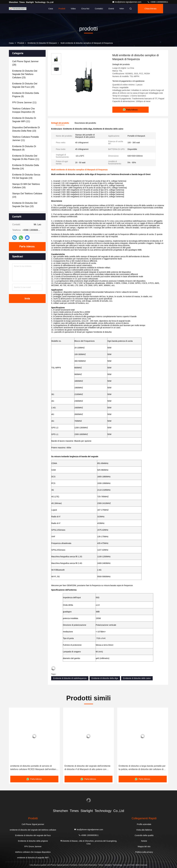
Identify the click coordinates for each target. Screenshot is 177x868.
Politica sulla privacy (144, 852)
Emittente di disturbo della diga (105, 678)
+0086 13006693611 (158, 2)
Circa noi (85, 9)
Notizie (144, 841)
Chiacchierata (150, 9)
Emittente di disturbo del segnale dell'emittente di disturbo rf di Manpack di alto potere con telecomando (87, 768)
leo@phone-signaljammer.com (127, 2)
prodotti (21, 43)
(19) (26, 176)
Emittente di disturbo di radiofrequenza (70, 678)
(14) (26, 167)
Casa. (11, 43)
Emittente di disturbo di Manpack (42, 43)
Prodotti (62, 9)
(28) (25, 63)
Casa (51, 9)
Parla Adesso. (27, 246)
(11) (24, 102)
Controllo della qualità (144, 835)
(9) (26, 95)
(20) (25, 85)
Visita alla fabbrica (144, 830)
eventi (111, 9)
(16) (26, 186)
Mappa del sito (144, 846)
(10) (26, 129)
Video (73, 9)
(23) (25, 74)
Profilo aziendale (144, 824)
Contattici (99, 9)
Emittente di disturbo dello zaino (137, 678)
